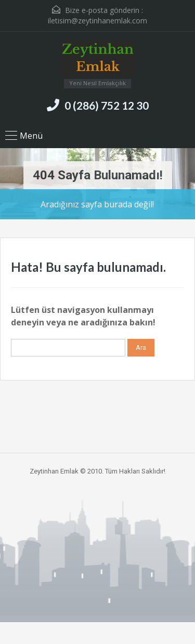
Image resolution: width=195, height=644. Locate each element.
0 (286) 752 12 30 (107, 105)
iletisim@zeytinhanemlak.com (97, 21)
